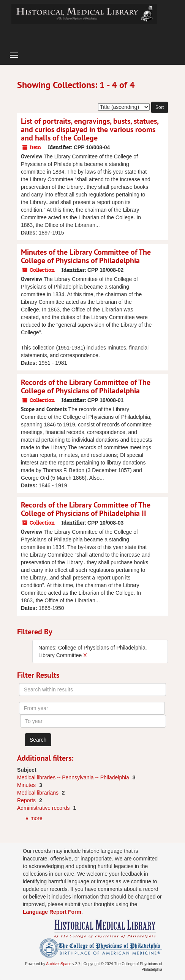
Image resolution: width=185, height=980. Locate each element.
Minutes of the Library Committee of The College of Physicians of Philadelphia (86, 256)
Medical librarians (39, 793)
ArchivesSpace (59, 964)
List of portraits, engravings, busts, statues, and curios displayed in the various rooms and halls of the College (90, 129)
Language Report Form (52, 912)
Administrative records (44, 808)
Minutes (27, 785)
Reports (27, 800)
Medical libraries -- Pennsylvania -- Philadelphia (74, 777)
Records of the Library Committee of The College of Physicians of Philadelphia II (86, 509)
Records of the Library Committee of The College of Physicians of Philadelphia (86, 386)
